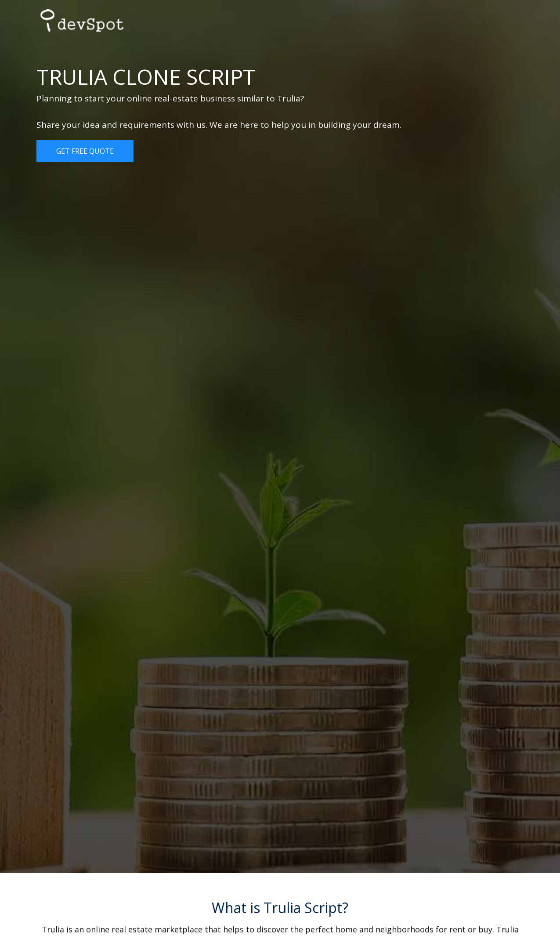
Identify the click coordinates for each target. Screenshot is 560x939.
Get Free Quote (85, 151)
